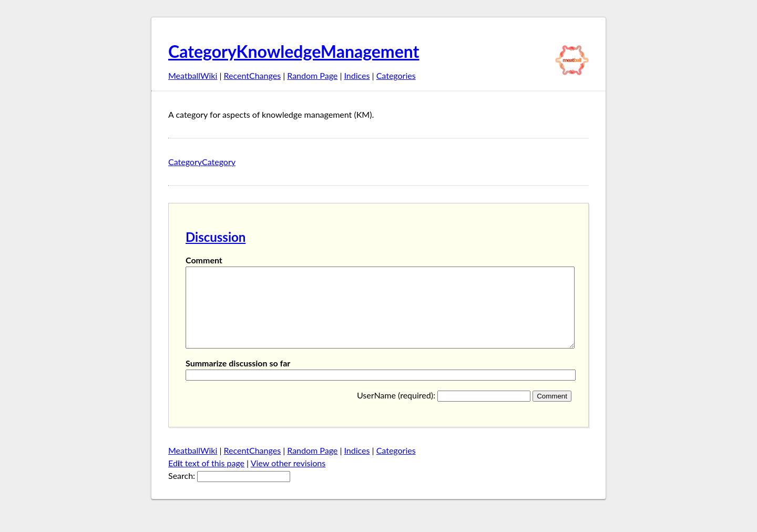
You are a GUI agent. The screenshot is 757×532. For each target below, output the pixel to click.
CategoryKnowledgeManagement (294, 51)
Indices (357, 75)
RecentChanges (253, 75)
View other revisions (288, 479)
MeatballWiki (193, 75)
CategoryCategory (202, 162)
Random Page (312, 75)
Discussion (216, 237)
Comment (204, 260)
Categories (396, 75)
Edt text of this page (206, 479)
